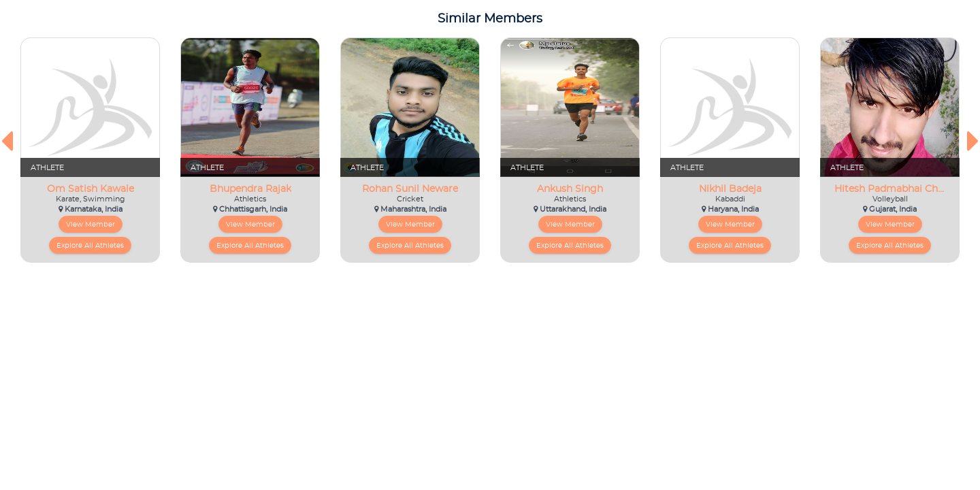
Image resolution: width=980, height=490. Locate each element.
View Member (91, 225)
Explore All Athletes (90, 246)
